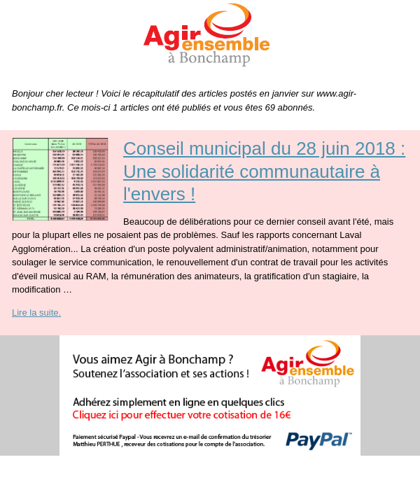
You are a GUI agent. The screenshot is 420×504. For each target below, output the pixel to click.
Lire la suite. (36, 313)
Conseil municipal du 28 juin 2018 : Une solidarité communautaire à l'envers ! (264, 171)
